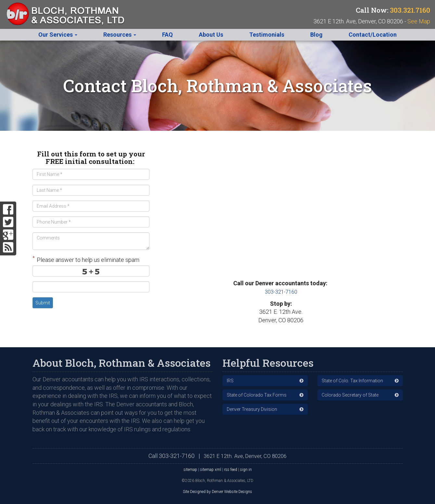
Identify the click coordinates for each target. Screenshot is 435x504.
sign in (246, 469)
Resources (120, 35)
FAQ (167, 35)
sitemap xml (211, 469)
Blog (316, 35)
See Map (419, 21)
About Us (211, 35)
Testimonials (267, 35)
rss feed (231, 469)
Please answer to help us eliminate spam (86, 259)
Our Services (58, 35)
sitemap (190, 469)
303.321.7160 (410, 10)
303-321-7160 (281, 292)
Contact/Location (373, 35)
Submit (43, 303)
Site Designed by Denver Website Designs (217, 491)
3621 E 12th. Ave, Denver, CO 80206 (245, 455)
